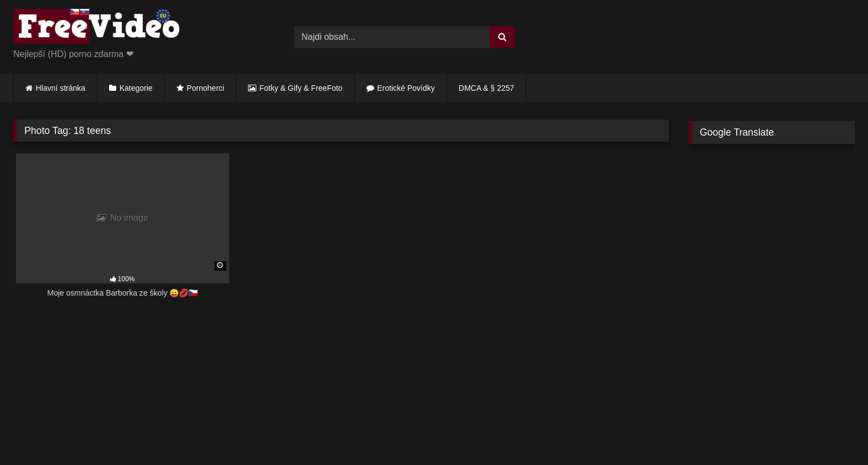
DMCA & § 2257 (487, 88)
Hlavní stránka (61, 88)
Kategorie (136, 88)
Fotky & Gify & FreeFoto (301, 88)
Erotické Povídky (406, 88)
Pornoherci (205, 88)
